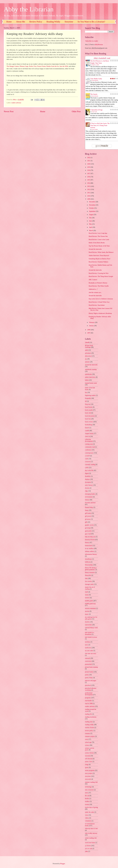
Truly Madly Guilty (96, 79)
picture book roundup (91, 667)
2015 (89, 180)
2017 (89, 174)
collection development (89, 440)
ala (86, 359)
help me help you (90, 537)
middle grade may (90, 604)
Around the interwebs (95, 249)
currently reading (90, 465)
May (91, 224)
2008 (89, 330)
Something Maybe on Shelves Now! (99, 259)
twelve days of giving (91, 807)
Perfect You (33, 66)
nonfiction (88, 648)
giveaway (88, 519)
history (87, 543)
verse (87, 815)
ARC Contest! (93, 280)
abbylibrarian (99, 45)
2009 (89, 199)
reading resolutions (91, 717)
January (92, 326)
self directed (89, 759)
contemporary (89, 453)
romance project (90, 736)
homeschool (89, 546)
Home (9, 22)
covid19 (87, 456)
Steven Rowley (95, 96)
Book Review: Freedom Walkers (98, 262)
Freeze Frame (41, 66)
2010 (89, 196)
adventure (88, 353)
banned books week (91, 383)
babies (87, 380)
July (91, 218)
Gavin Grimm (95, 129)
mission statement (90, 608)
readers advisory (16, 103)
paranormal (88, 664)
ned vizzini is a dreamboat (89, 633)
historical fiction (90, 540)
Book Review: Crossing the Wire (99, 273)
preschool (88, 685)
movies (87, 611)
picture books (89, 672)
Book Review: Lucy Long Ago (98, 233)
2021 (89, 161)
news (86, 645)
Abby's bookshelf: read (102, 58)
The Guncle (94, 94)
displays (87, 479)
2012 (89, 189)
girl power (88, 516)
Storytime (69, 22)
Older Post (76, 111)
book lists (88, 419)
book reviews (89, 422)
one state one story (91, 654)
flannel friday (89, 507)
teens (86, 793)
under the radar (90, 812)
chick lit (87, 436)
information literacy (91, 554)
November (92, 205)
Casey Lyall (94, 112)
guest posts (88, 531)
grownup (88, 528)
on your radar (89, 651)
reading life (88, 714)
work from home (90, 843)
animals (87, 362)
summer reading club (91, 782)
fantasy (87, 500)
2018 (89, 170)
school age (88, 742)
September (92, 211)
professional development (89, 694)
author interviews (90, 377)
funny (87, 510)
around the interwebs (91, 365)
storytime (88, 776)
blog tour (88, 404)
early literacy (89, 485)
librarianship (89, 565)
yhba (86, 851)
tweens (87, 804)
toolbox (87, 801)
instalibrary (88, 559)
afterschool (88, 356)
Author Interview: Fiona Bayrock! (99, 256)
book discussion (90, 416)
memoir (87, 598)
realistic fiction (89, 728)
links (86, 578)
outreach (88, 658)
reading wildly (89, 725)
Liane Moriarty (95, 80)
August (91, 215)
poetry (87, 675)
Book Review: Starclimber (97, 305)
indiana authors (90, 551)
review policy (89, 731)
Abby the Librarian (29, 9)
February (92, 322)
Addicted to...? (93, 289)
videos (87, 818)
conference (88, 450)
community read (90, 447)
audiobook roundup (91, 370)
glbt (86, 522)
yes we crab (88, 849)
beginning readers (90, 395)
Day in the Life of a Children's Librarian (101, 299)
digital (87, 473)
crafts (87, 459)
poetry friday (89, 678)
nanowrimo (88, 625)
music (87, 614)
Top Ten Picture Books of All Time (99, 246)
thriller (87, 799)
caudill (87, 431)
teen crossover (89, 790)
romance (88, 733)
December (92, 202)
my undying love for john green (91, 618)
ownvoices (88, 661)
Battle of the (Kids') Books (97, 243)
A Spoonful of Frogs (96, 110)
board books (89, 407)
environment (89, 497)
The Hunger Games (13, 66)
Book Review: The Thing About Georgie (101, 276)
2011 (89, 193)
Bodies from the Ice (53, 66)
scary (87, 739)
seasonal (88, 756)
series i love (89, 762)
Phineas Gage (24, 66)
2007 (89, 333)
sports (87, 768)
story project (89, 773)
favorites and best (90, 503)
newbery (88, 642)
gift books (88, 513)
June (91, 221)
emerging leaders (90, 494)
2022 (89, 158)
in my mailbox (89, 548)
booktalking (89, 425)
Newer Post (9, 111)
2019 (89, 167)
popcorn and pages (91, 681)
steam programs (90, 770)
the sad (87, 796)
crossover (88, 462)
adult (86, 350)
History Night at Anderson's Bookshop (100, 313)
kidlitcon (88, 562)
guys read (88, 534)
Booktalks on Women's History (98, 283)
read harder (88, 701)
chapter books (89, 434)
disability (88, 476)
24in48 (87, 342)
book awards (89, 410)
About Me (21, 22)
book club (88, 413)
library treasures (90, 573)
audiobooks (88, 374)
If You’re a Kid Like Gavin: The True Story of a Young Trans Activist (100, 126)
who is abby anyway (91, 833)
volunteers (88, 821)
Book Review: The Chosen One (98, 236)
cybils (87, 468)
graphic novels (89, 525)
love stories (88, 581)
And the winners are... (95, 292)
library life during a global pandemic (91, 569)
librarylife (88, 575)
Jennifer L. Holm (95, 65)
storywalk (88, 779)
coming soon (89, 444)
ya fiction (88, 846)
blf (86, 401)
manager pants (89, 584)
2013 (89, 186)
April (91, 227)
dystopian (88, 482)
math (86, 592)
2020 (89, 164)
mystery (87, 622)
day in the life (89, 470)
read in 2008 (89, 704)
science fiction (89, 753)
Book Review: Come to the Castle (99, 240)
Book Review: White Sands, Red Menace (101, 252)
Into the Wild (64, 66)
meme (87, 595)
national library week (91, 628)
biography (88, 398)
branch (87, 428)
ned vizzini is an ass (91, 637)
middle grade (89, 601)
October (92, 208)
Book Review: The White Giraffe (99, 286)
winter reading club (91, 838)
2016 (89, 177)
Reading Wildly (53, 22)
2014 (89, 183)
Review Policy (36, 22)
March (91, 231)
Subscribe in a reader (92, 41)
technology (88, 787)
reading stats (89, 722)
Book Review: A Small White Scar (99, 302)
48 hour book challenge (89, 346)
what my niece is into (91, 829)
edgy (86, 491)
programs (88, 698)
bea (86, 392)
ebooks (87, 488)
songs (87, 765)
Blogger (63, 864)
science (87, 745)
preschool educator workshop (91, 689)
